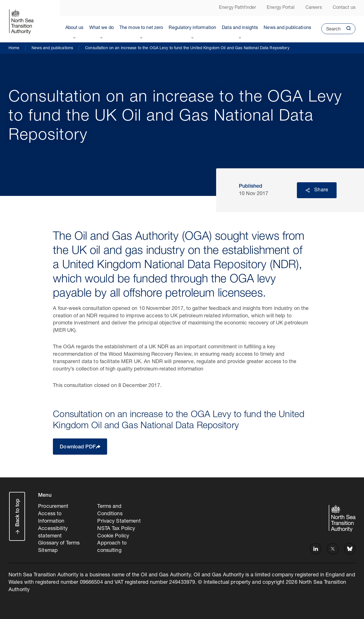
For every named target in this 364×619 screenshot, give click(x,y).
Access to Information (51, 518)
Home (14, 48)
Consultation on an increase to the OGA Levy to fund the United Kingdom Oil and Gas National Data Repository (187, 48)
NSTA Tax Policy (116, 529)
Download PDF (78, 447)
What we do (102, 28)
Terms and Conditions (110, 510)
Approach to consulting (112, 547)
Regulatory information (192, 28)
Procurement (53, 507)
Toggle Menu (75, 37)
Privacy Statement (119, 521)
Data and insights (240, 28)
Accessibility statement (53, 533)
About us (75, 28)
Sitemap (48, 551)
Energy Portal (281, 8)
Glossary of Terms (59, 543)
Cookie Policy (113, 536)
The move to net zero (141, 28)
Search (331, 31)
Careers (314, 8)
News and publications (287, 28)
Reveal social (308, 190)
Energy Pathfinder (237, 8)
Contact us (344, 8)
